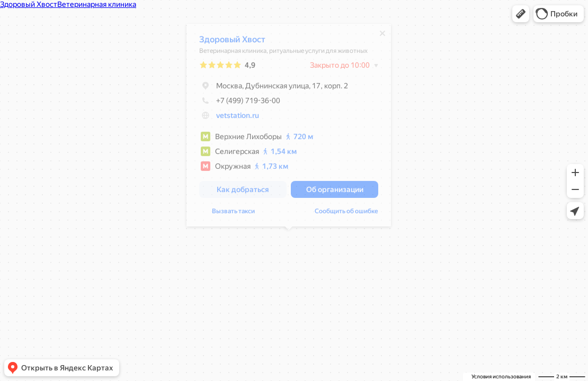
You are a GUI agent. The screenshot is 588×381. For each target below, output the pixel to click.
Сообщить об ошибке (346, 214)
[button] (521, 14)
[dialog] (289, 128)
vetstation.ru (238, 118)
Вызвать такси (233, 214)
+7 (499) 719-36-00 (240, 103)
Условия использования (501, 377)
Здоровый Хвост (232, 42)
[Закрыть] (382, 36)
